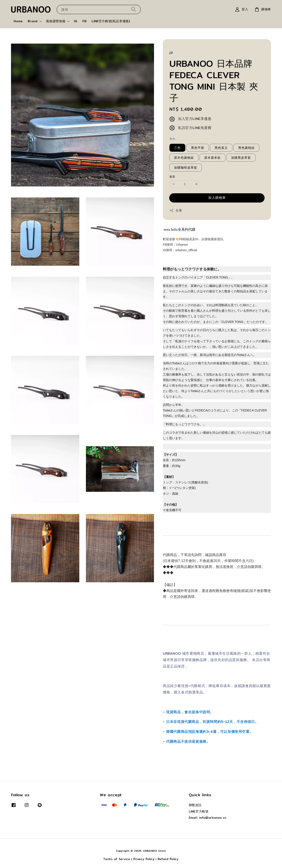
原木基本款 (212, 158)
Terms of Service (117, 859)
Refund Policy (168, 859)
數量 (172, 177)
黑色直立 (221, 148)
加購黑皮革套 (241, 158)
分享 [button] (176, 210)
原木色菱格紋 (184, 158)
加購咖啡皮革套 (186, 168)
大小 (172, 139)
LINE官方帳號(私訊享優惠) (111, 21)
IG (76, 21)
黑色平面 (198, 148)
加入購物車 (217, 198)
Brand (33, 21)
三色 (177, 148)
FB (84, 21)
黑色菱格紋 (246, 148)
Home (18, 21)
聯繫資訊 (195, 805)
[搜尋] (134, 9)
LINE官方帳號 (199, 811)
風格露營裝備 (56, 21)
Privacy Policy (144, 859)
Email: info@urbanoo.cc (208, 818)
